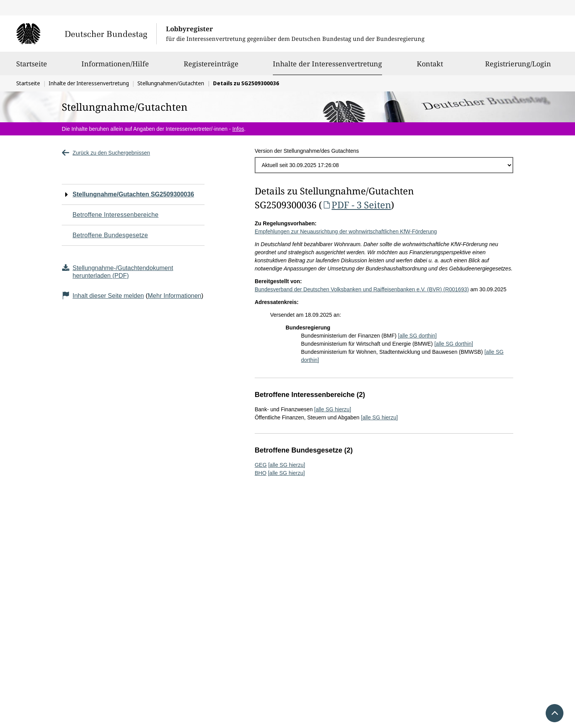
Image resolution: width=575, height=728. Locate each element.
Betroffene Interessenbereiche (116, 215)
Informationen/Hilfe (115, 67)
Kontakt (430, 67)
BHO (260, 473)
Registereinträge (211, 67)
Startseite (32, 67)
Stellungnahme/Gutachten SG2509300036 (133, 194)
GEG (261, 465)
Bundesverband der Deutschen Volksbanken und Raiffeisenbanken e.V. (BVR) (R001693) (362, 289)
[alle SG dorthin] (417, 336)
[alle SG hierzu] (333, 409)
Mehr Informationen (175, 296)
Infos (238, 129)
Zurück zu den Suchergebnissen (106, 153)
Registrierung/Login (518, 67)
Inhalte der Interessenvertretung (327, 64)
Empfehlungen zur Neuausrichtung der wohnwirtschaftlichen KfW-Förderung (346, 231)
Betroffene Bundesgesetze (110, 235)
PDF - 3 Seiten (356, 205)
